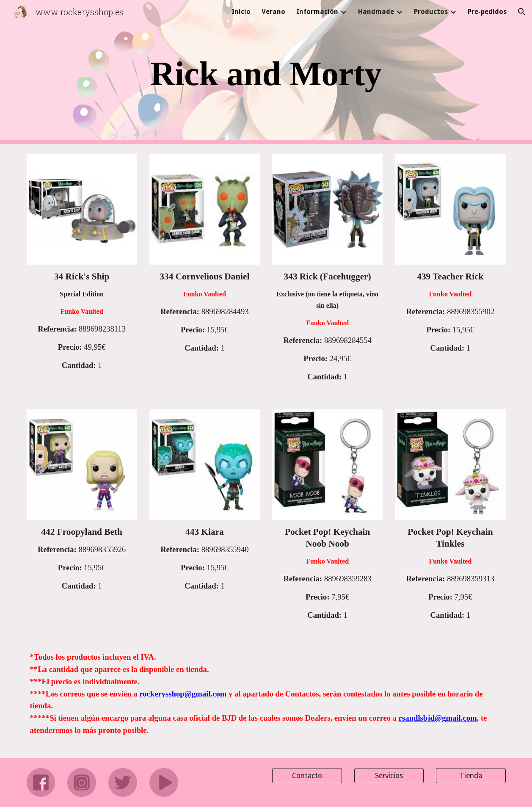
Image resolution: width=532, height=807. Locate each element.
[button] (522, 12)
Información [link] (317, 12)
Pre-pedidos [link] (487, 12)
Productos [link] (431, 12)
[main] (266, 72)
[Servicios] (389, 776)
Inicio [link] (241, 12)
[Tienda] (471, 776)
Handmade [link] (376, 12)
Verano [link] (273, 12)
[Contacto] (307, 776)
